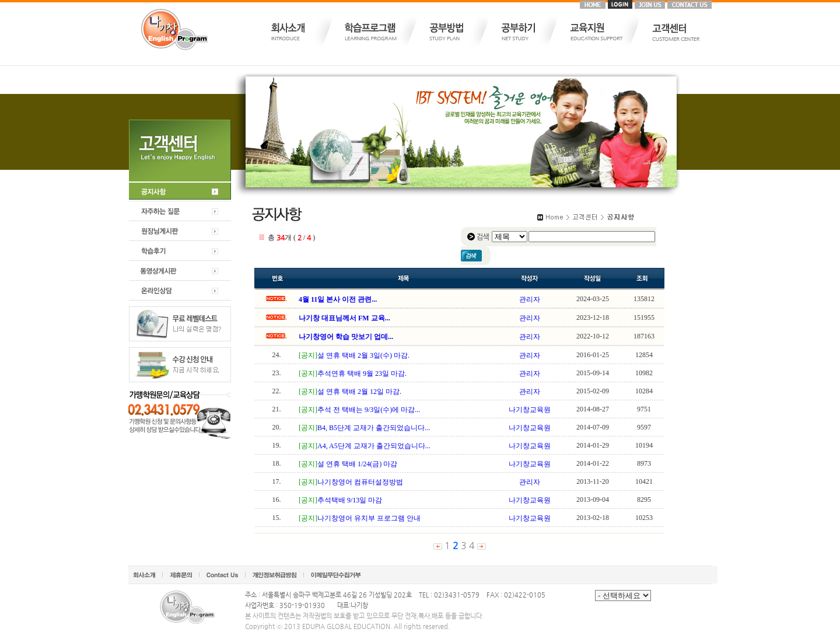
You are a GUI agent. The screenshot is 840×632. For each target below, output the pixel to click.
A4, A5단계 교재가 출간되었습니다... (374, 446)
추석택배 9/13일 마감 (350, 500)
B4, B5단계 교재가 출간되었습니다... (374, 428)
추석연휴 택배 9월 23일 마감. (362, 373)
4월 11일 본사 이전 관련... (338, 299)
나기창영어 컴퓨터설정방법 (360, 482)
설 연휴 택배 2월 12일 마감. (359, 392)
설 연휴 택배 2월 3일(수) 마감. (363, 355)
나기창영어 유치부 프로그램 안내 (369, 518)
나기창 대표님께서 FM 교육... (344, 318)
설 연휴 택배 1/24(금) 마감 (357, 464)
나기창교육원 (530, 410)
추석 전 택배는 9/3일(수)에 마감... (369, 410)
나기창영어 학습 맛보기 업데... (346, 337)
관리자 (530, 299)
